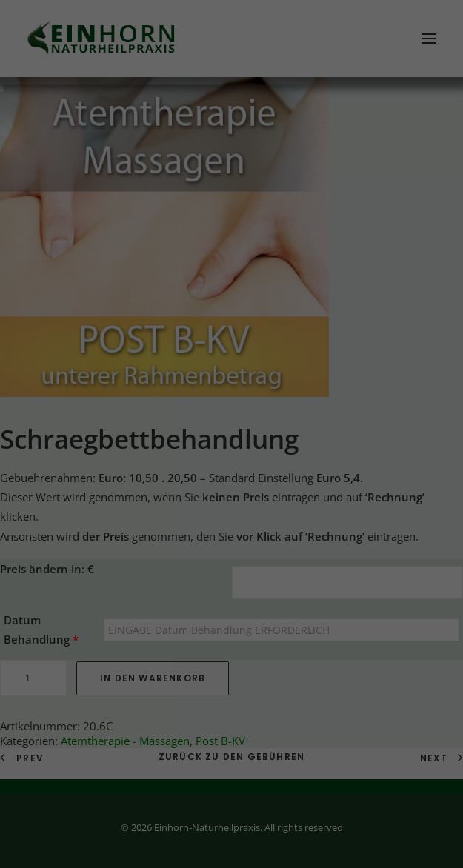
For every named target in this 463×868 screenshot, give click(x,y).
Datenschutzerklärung (98, 234)
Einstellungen (77, 248)
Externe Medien (313, 286)
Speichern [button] (232, 381)
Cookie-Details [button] (157, 457)
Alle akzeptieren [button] (231, 338)
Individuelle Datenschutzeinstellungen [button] (231, 425)
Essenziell (124, 286)
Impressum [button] (314, 457)
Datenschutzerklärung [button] (239, 457)
